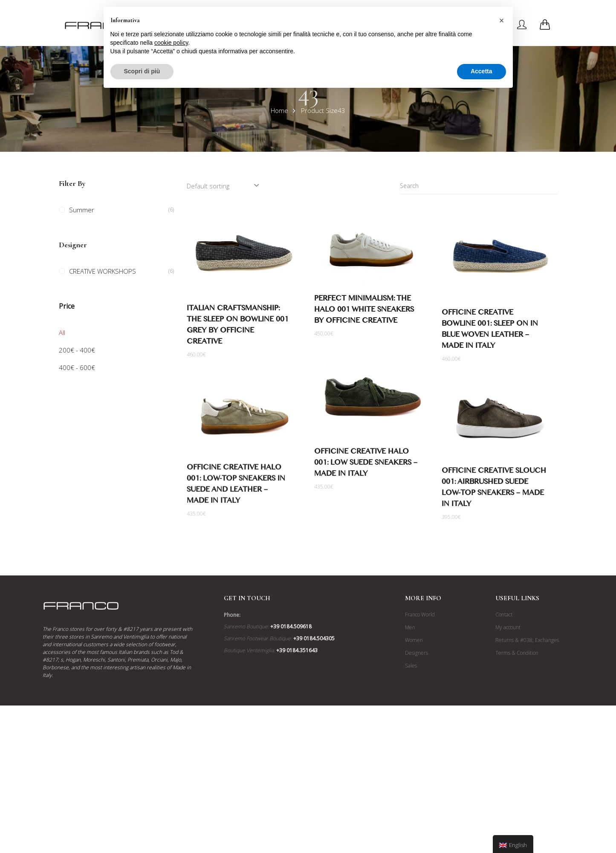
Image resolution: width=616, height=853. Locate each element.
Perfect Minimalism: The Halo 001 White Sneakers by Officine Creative (364, 311)
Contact (504, 674)
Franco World (420, 674)
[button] (502, 20)
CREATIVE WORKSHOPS (103, 271)
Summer (82, 210)
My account (508, 687)
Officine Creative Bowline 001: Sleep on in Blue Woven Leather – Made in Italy (490, 331)
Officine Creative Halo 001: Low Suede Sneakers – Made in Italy (366, 465)
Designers (416, 712)
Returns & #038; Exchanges (527, 699)
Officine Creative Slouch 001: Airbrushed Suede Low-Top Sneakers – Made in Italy (494, 490)
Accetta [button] (482, 71)
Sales (411, 725)
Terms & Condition (517, 712)
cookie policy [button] (171, 43)
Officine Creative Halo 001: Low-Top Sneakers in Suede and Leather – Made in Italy (236, 487)
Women (414, 699)
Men (410, 687)
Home (279, 110)
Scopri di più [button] (142, 71)
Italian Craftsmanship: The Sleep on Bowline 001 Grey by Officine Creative (238, 326)
